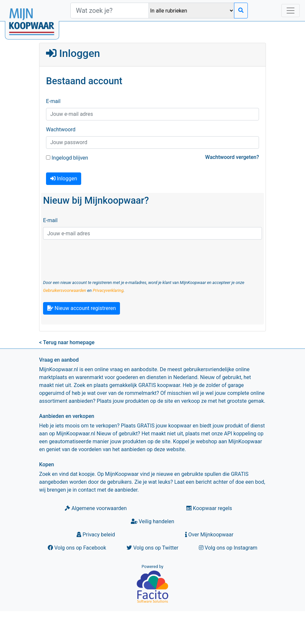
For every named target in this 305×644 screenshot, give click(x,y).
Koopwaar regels (209, 508)
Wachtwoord (61, 129)
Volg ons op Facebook (77, 548)
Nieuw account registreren (82, 308)
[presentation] (93, 258)
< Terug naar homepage (67, 342)
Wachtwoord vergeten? (232, 157)
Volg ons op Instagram (228, 548)
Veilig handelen (152, 521)
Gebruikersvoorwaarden (65, 290)
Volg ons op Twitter (152, 548)
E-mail (53, 101)
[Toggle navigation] (291, 11)
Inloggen (64, 179)
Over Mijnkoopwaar (209, 535)
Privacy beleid (96, 535)
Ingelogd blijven (67, 158)
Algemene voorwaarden (96, 508)
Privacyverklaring (108, 290)
